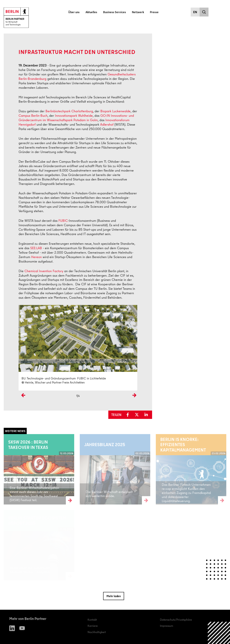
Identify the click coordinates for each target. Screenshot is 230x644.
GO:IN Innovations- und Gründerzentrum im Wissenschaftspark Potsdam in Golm (76, 118)
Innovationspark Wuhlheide (74, 116)
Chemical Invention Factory (44, 271)
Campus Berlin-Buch (33, 116)
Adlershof (107, 124)
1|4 (78, 396)
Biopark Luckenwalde (115, 111)
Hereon (36, 257)
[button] (129, 415)
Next (134, 401)
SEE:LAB (36, 248)
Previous (22, 401)
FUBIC (63, 221)
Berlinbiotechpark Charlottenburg (69, 111)
